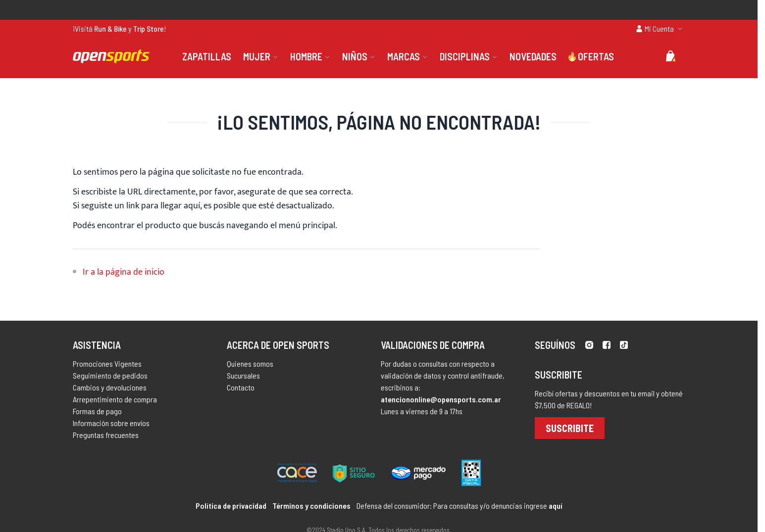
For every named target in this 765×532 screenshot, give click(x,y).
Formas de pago (97, 411)
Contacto (241, 387)
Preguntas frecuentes (106, 435)
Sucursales (243, 375)
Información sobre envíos (111, 423)
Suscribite (570, 428)
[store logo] (111, 56)
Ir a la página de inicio (124, 272)
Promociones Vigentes (107, 363)
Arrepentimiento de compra (115, 399)
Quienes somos (250, 363)
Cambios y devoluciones (110, 387)
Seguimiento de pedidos (110, 375)
